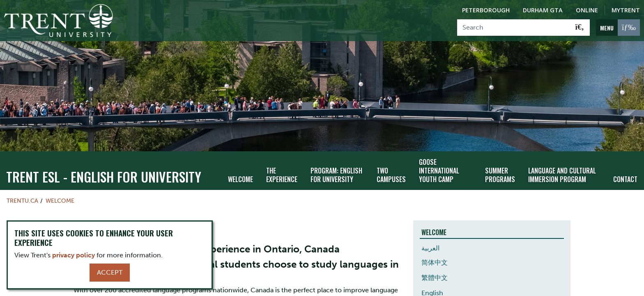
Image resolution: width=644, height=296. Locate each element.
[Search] (514, 28)
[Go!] (580, 28)
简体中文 (435, 262)
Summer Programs (500, 175)
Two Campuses (391, 175)
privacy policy (74, 255)
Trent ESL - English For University (104, 177)
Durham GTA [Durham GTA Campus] (543, 10)
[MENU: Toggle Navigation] (618, 28)
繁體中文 (435, 278)
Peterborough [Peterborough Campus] (486, 10)
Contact (625, 179)
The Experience (282, 175)
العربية (430, 248)
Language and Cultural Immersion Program (562, 175)
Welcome (240, 179)
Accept (110, 272)
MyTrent (626, 10)
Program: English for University (336, 175)
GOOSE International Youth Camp (439, 171)
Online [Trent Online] (587, 10)
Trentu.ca (22, 201)
